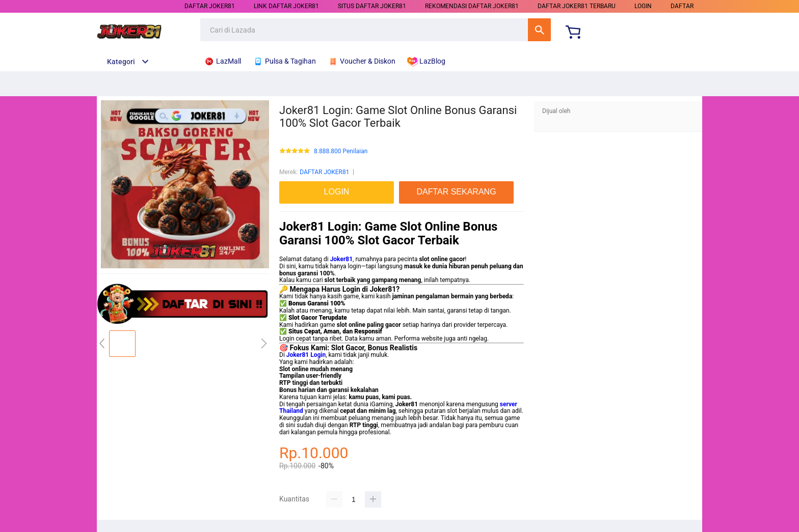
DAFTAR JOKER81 (210, 6)
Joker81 (341, 259)
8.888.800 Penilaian (341, 151)
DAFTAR (682, 6)
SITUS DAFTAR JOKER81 (372, 6)
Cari (539, 30)
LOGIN (643, 6)
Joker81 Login (306, 355)
